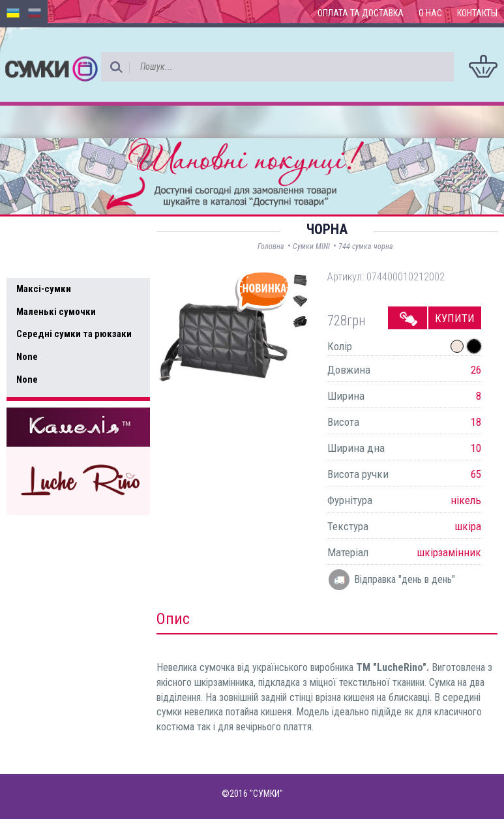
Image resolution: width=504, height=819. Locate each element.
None (27, 357)
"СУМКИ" (266, 794)
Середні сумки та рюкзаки (74, 334)
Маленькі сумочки (56, 312)
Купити (455, 318)
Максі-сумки (44, 289)
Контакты (477, 13)
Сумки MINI (311, 246)
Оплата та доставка (361, 13)
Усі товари (45, 262)
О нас (430, 13)
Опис (173, 619)
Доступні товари (61, 235)
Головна (271, 246)
